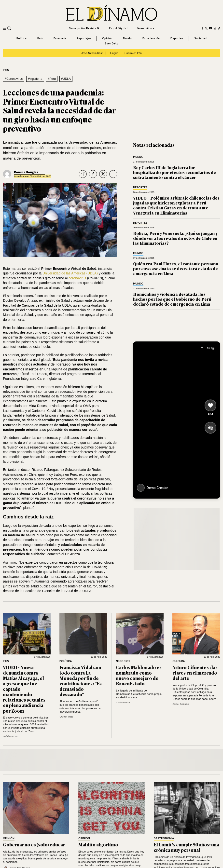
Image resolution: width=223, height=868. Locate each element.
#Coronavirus (14, 79)
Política (21, 38)
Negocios (123, 661)
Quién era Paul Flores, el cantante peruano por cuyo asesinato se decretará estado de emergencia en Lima (176, 269)
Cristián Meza (66, 717)
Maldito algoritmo (98, 844)
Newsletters (146, 28)
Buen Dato (112, 43)
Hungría (113, 53)
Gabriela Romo (11, 736)
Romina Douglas (26, 172)
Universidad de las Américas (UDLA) (70, 273)
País (40, 38)
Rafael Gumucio (181, 704)
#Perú (52, 79)
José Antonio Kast (92, 53)
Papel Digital (118, 28)
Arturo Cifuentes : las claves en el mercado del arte (195, 673)
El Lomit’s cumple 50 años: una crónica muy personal (186, 847)
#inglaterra (35, 79)
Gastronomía (164, 839)
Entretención (151, 38)
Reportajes (84, 38)
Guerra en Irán (133, 53)
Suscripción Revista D (84, 28)
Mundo (127, 38)
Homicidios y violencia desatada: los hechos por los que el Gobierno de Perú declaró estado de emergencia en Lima (172, 299)
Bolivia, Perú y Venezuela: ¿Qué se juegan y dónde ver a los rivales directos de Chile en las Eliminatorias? (175, 238)
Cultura (179, 661)
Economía (60, 38)
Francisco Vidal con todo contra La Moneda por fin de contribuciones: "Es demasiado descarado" (81, 681)
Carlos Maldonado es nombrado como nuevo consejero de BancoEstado (139, 675)
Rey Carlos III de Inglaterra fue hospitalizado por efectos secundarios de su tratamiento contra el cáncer (174, 172)
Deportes (177, 38)
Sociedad (200, 38)
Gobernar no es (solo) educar (34, 844)
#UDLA (66, 79)
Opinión (107, 38)
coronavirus (77, 278)
